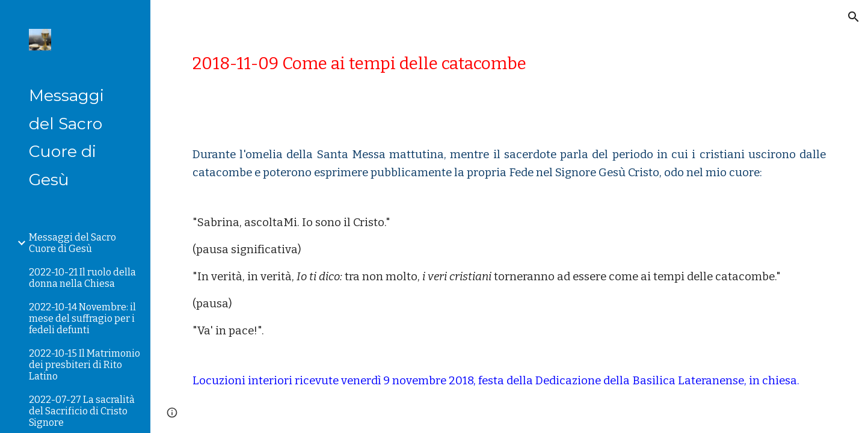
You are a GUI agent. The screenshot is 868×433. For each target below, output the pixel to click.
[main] (509, 63)
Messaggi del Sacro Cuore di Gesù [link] (72, 243)
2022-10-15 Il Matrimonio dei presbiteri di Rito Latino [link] (85, 365)
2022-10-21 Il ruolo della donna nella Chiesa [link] (82, 278)
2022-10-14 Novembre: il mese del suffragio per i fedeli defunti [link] (82, 318)
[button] (854, 17)
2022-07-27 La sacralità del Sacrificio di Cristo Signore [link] (82, 411)
